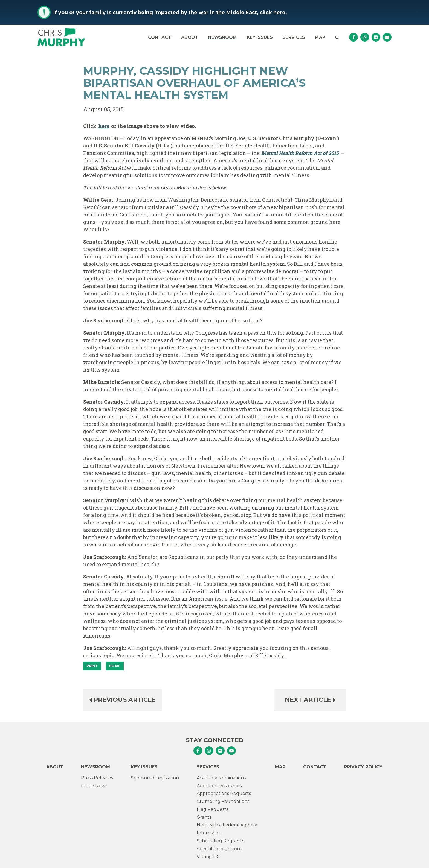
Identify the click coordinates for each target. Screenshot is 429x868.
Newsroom (222, 37)
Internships (209, 833)
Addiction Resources (219, 786)
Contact (160, 37)
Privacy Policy (363, 767)
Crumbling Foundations (223, 801)
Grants (204, 817)
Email (115, 666)
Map (320, 37)
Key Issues (260, 37)
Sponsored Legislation (155, 778)
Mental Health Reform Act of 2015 (300, 153)
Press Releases (97, 778)
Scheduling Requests (220, 841)
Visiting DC (208, 857)
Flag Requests (212, 809)
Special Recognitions (219, 849)
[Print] (92, 666)
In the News (94, 786)
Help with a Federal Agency (227, 825)
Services (294, 37)
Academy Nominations (221, 778)
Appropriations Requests (224, 793)
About (190, 37)
